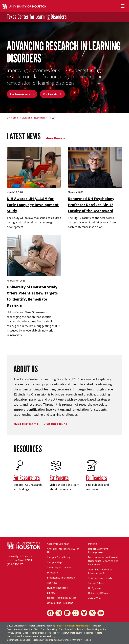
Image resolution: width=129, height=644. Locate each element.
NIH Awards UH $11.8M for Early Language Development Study (33, 205)
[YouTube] (101, 613)
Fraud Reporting (49, 629)
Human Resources (57, 588)
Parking (92, 544)
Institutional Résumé (72, 633)
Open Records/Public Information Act (100, 571)
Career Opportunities (59, 567)
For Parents (52, 94)
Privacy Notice (14, 633)
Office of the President (60, 603)
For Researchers (22, 94)
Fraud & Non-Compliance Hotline (75, 629)
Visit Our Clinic (54, 424)
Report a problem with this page (73, 626)
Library (51, 593)
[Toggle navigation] (123, 6)
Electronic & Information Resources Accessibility (31, 636)
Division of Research (33, 118)
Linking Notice (99, 629)
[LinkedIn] (67, 613)
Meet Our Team (25, 424)
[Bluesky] (84, 613)
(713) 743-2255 (15, 564)
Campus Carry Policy (59, 557)
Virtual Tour (95, 598)
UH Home (12, 118)
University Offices (98, 593)
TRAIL (36, 629)
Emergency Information (61, 577)
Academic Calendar (58, 544)
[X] (92, 613)
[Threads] (76, 613)
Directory (52, 572)
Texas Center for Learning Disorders (37, 17)
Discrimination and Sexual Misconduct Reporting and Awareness (103, 561)
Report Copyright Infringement (98, 550)
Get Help (52, 583)
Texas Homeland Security (19, 629)
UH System (94, 588)
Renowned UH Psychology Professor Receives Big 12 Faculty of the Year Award (91, 205)
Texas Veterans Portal (101, 578)
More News (54, 138)
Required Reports (93, 633)
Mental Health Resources (62, 598)
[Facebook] (50, 613)
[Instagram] (59, 613)
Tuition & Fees (96, 583)
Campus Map (54, 562)
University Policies (82, 640)
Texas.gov (96, 626)
